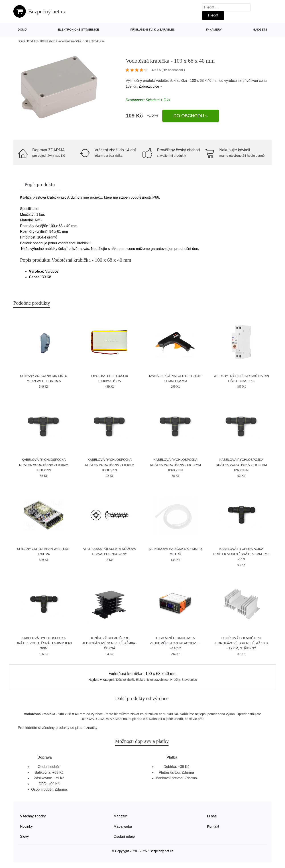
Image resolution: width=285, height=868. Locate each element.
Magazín (120, 816)
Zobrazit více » (150, 86)
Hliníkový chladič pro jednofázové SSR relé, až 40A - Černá (110, 643)
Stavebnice (189, 680)
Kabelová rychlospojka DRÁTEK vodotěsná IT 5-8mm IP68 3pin (44, 643)
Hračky (175, 680)
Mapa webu (123, 826)
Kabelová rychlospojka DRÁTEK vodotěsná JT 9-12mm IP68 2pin (175, 465)
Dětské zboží (48, 41)
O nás (212, 816)
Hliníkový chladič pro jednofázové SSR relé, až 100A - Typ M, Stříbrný (241, 643)
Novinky (26, 826)
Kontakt (213, 826)
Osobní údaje (124, 836)
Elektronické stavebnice (78, 30)
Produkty (32, 41)
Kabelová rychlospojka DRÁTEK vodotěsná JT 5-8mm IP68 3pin (109, 465)
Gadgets (260, 30)
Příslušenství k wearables (152, 30)
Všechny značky (33, 816)
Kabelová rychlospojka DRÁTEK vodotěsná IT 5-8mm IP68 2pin (241, 554)
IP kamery (214, 30)
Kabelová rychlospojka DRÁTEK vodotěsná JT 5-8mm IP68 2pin (44, 465)
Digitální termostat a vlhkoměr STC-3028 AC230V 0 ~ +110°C (175, 643)
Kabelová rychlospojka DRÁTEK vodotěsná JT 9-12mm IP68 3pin (241, 465)
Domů (22, 30)
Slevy (24, 836)
